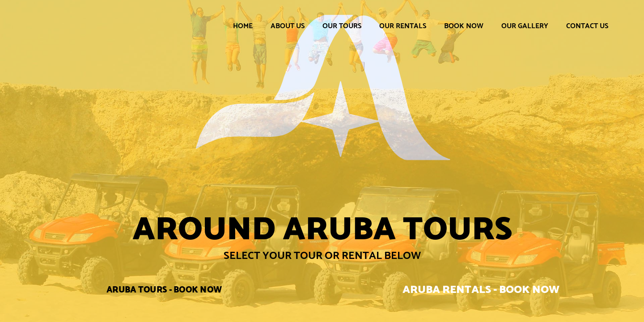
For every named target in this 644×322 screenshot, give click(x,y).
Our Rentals (403, 26)
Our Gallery (525, 26)
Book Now (464, 26)
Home (243, 26)
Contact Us (587, 26)
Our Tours (342, 26)
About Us (288, 26)
